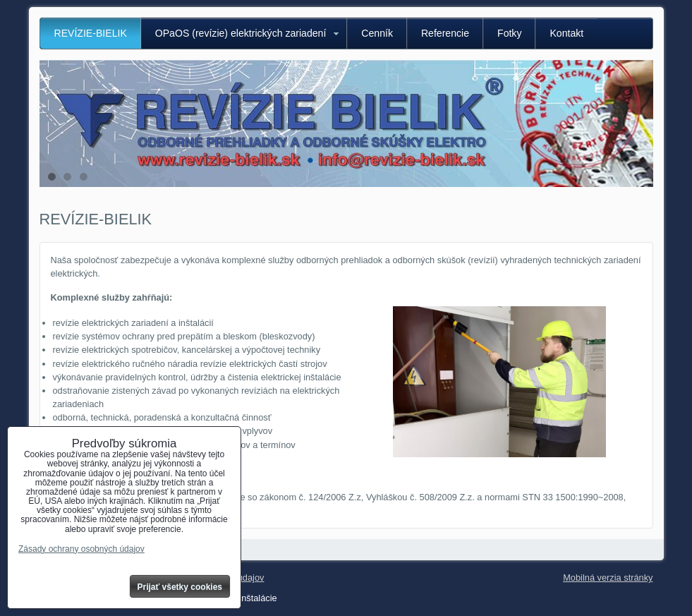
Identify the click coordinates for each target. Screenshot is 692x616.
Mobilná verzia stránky (608, 578)
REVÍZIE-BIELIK (91, 33)
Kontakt (566, 33)
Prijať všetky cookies (180, 587)
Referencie (445, 33)
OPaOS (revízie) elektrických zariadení (241, 33)
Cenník (377, 33)
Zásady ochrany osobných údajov (81, 549)
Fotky (509, 33)
